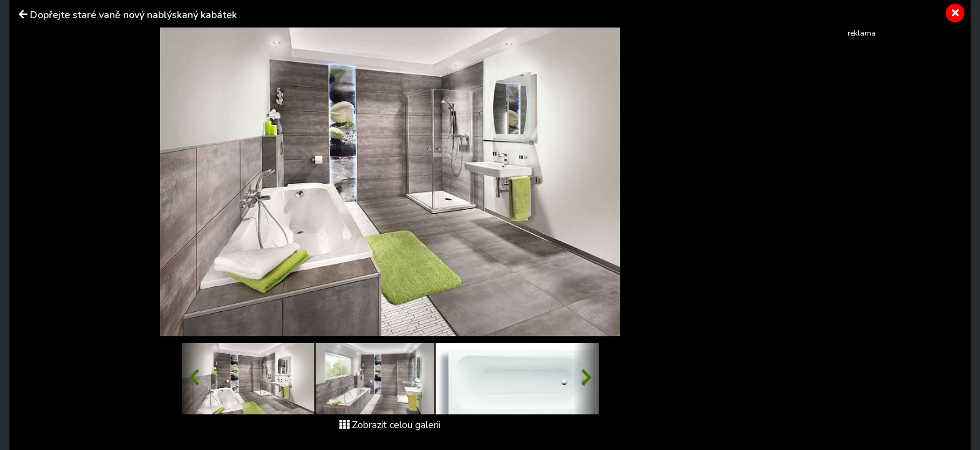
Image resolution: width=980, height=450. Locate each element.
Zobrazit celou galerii (390, 425)
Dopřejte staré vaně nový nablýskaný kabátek (133, 15)
